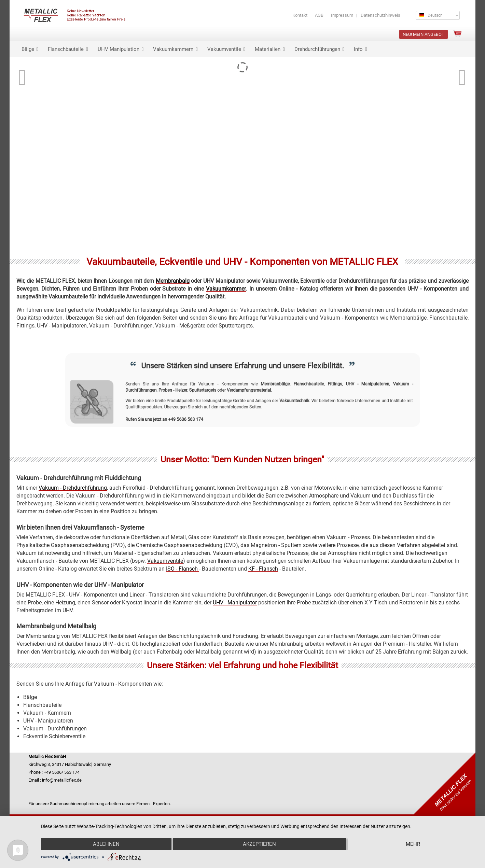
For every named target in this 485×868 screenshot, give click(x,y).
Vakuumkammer (226, 289)
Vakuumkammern (175, 49)
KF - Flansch (263, 569)
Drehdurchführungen (319, 49)
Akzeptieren (259, 844)
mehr (413, 844)
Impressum (342, 15)
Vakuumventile (226, 49)
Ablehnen (106, 844)
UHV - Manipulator (235, 603)
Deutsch (431, 15)
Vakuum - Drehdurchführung (73, 488)
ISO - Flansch (183, 569)
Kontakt (300, 15)
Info (360, 49)
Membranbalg (173, 281)
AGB (319, 15)
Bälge (30, 49)
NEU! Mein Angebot (424, 34)
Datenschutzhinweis (380, 15)
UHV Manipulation (121, 49)
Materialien (270, 49)
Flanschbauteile (68, 49)
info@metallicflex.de (62, 780)
